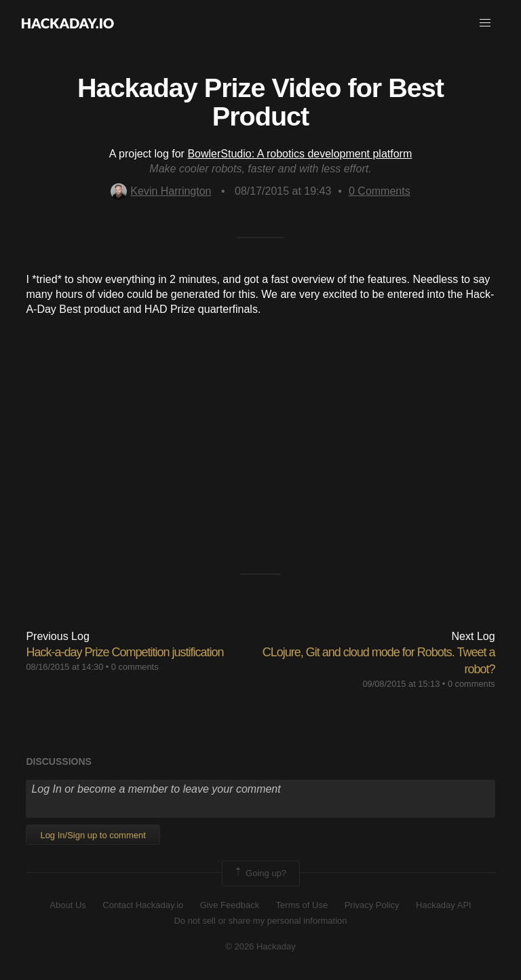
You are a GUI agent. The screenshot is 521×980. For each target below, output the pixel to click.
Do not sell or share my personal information (260, 921)
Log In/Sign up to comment (93, 835)
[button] (485, 23)
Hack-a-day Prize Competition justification (124, 652)
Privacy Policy (372, 905)
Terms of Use (302, 905)
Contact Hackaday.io (143, 905)
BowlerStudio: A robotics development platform (300, 154)
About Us (67, 905)
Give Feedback (230, 905)
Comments (380, 191)
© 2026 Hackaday (260, 946)
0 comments (135, 667)
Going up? (260, 873)
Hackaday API (444, 905)
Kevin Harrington (161, 191)
